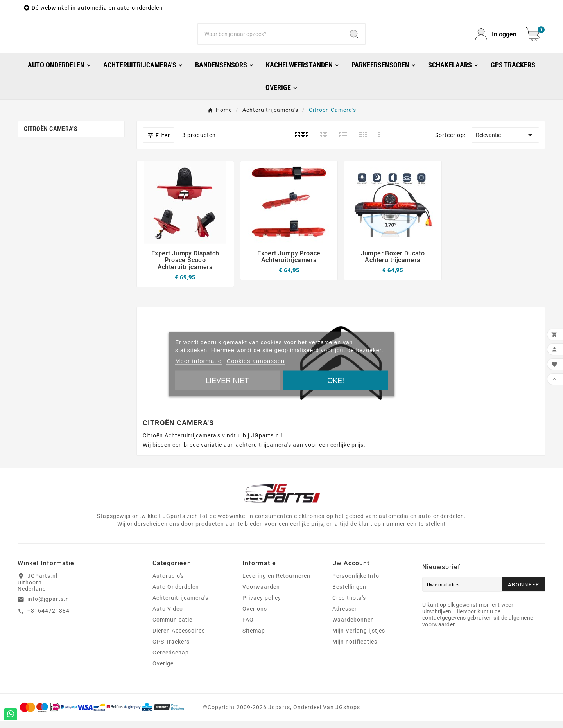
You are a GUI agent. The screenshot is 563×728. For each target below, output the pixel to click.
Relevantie (505, 142)
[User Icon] (496, 38)
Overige (163, 670)
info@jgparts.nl (49, 606)
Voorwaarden (261, 593)
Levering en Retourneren (276, 582)
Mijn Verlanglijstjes (359, 637)
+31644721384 (48, 617)
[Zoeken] (271, 38)
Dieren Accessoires (179, 637)
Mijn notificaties (355, 648)
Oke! (336, 380)
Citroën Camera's (51, 136)
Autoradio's (168, 582)
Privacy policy (262, 604)
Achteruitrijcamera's (180, 604)
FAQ (248, 626)
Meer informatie (198, 360)
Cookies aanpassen (256, 360)
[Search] (354, 38)
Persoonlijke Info (356, 582)
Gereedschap (171, 659)
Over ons (255, 615)
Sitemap (254, 637)
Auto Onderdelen (176, 593)
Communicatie (172, 626)
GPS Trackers (171, 648)
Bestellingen (349, 593)
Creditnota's (349, 604)
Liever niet (227, 380)
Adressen (345, 615)
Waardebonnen (353, 626)
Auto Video (168, 615)
